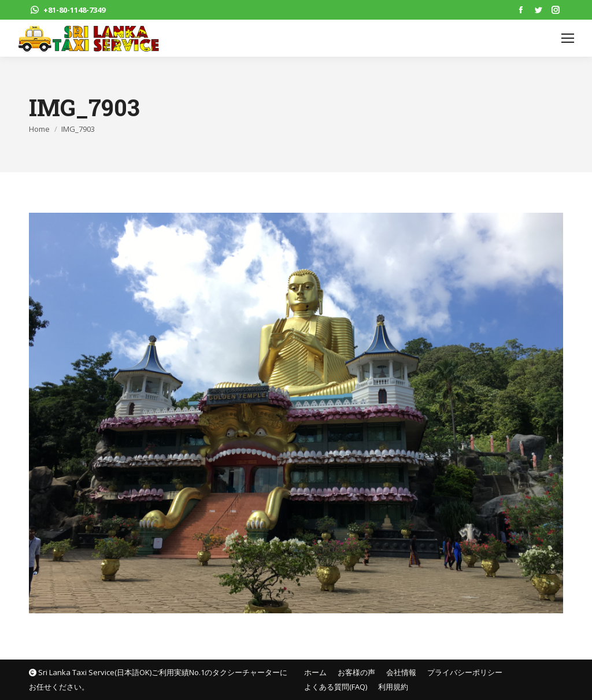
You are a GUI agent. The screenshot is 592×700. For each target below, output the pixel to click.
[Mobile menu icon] (568, 38)
